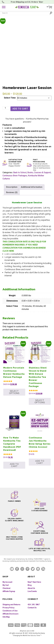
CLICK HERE (8, 251)
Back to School (20, 172)
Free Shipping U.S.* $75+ (27, 2)
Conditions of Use (10, 611)
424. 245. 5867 (34, 605)
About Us (31, 588)
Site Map (6, 617)
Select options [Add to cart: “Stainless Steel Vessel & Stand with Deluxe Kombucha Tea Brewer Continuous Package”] (40, 401)
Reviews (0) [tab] (12, 192)
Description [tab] (12, 187)
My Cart (6, 585)
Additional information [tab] (32, 187)
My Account (7, 582)
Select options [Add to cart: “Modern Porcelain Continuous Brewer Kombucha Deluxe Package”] (14, 392)
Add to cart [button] (14, 465)
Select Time (10, 98)
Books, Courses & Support (39, 172)
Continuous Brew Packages (15, 176)
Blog (30, 585)
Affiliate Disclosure (10, 614)
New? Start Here (34, 582)
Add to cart (20, 109)
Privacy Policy (8, 608)
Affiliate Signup (9, 591)
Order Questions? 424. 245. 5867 (4, 2)
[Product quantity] (6, 108)
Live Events (32, 591)
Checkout (6, 588)
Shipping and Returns (11, 605)
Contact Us (32, 608)
